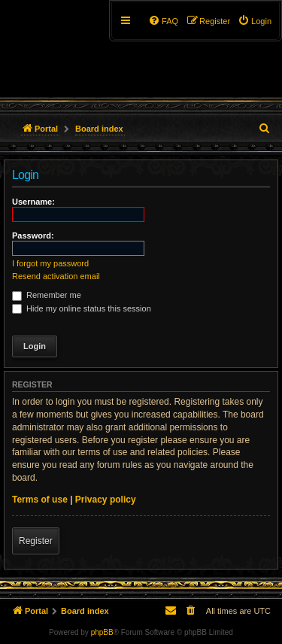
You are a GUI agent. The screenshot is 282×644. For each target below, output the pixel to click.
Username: (33, 202)
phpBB (102, 632)
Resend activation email (56, 276)
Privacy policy (106, 500)
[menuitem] (255, 21)
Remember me (47, 295)
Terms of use (40, 500)
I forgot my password (50, 263)
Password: (33, 235)
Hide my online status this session (82, 308)
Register (36, 541)
